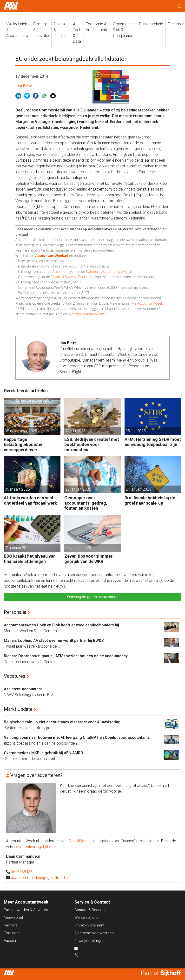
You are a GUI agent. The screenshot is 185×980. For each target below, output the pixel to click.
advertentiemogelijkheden (36, 847)
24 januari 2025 (138, 489)
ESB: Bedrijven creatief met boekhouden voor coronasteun (92, 445)
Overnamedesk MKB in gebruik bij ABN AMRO (43, 753)
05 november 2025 (21, 431)
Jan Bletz (24, 86)
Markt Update (18, 709)
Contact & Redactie (90, 910)
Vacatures (15, 676)
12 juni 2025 (75, 431)
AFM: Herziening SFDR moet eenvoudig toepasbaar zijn (153, 442)
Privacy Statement (89, 925)
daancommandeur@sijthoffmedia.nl (41, 878)
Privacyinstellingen (89, 941)
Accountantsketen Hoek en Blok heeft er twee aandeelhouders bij (61, 625)
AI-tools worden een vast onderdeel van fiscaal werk (30, 500)
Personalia (15, 612)
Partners (11, 925)
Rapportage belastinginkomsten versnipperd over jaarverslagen (24, 445)
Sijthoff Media (80, 841)
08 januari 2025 (78, 548)
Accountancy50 (64, 271)
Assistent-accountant (23, 689)
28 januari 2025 (78, 489)
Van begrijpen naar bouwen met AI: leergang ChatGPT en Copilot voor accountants (77, 737)
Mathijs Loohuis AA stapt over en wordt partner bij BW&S (54, 641)
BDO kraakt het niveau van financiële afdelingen (30, 559)
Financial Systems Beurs (69, 277)
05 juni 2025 (136, 431)
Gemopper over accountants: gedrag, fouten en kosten (86, 503)
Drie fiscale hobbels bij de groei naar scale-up (150, 500)
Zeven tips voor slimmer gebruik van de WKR (88, 559)
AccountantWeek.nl (152, 303)
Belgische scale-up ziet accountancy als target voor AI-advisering (62, 722)
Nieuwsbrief (13, 918)
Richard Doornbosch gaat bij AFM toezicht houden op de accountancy (66, 656)
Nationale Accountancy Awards (109, 271)
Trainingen (12, 933)
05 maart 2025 (17, 489)
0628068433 (22, 872)
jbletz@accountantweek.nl (88, 314)
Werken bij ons (86, 918)
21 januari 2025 (18, 548)
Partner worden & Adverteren (28, 910)
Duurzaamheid (151, 24)
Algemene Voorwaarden (94, 933)
